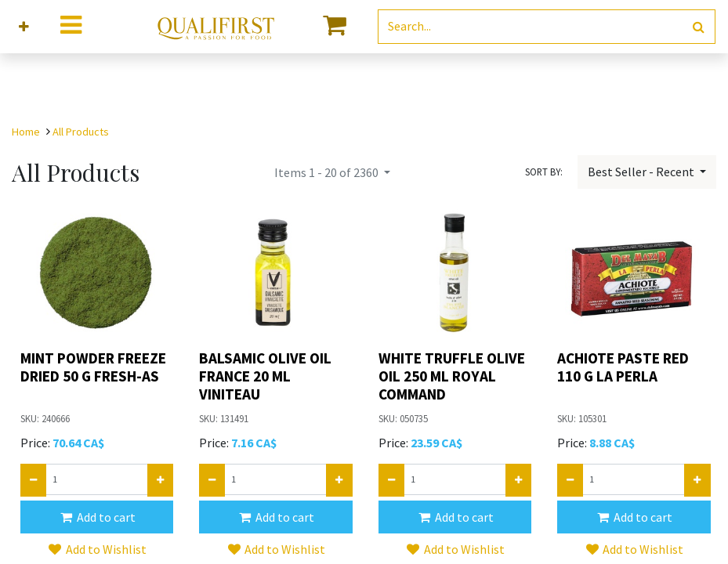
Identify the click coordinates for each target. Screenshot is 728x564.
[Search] (699, 27)
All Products (81, 132)
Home (26, 132)
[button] (24, 27)
